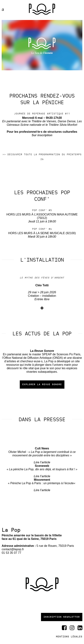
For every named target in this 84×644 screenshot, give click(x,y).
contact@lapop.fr (13, 549)
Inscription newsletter (62, 617)
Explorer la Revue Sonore (42, 384)
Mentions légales (69, 637)
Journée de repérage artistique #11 (42, 114)
